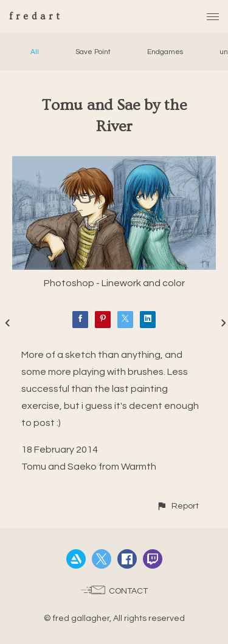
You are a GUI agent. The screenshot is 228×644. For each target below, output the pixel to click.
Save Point (93, 52)
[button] (178, 506)
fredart (36, 16)
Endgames (165, 52)
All (35, 52)
